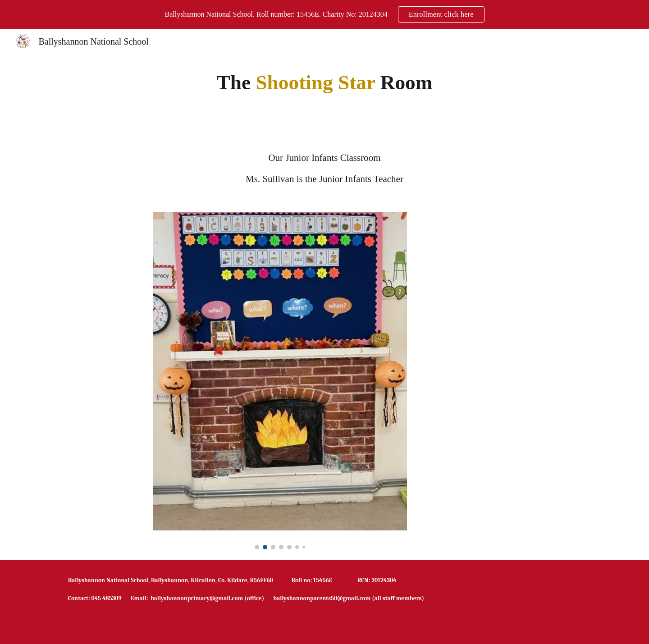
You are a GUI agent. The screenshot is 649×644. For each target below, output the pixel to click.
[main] (324, 83)
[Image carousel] (280, 381)
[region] (324, 14)
